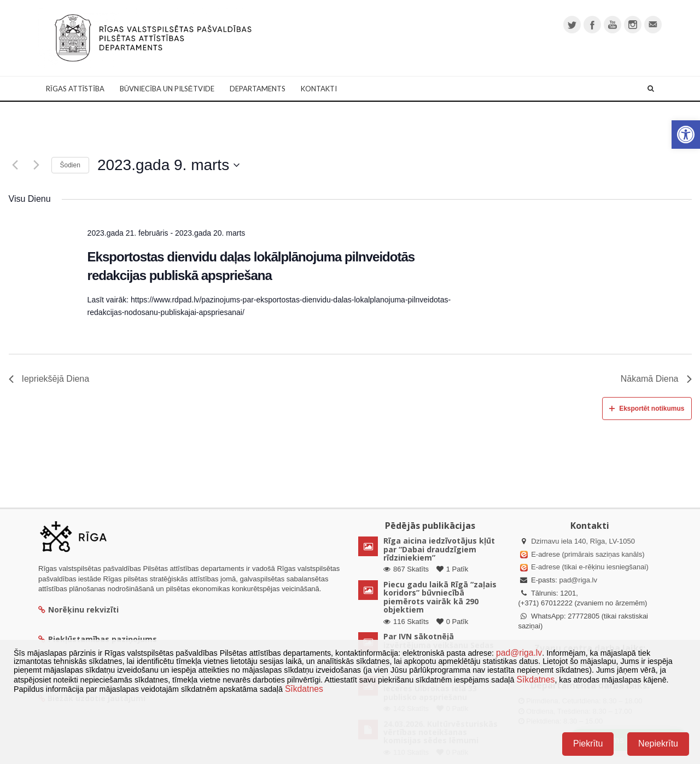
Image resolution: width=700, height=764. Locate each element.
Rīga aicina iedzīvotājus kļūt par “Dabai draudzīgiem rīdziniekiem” (439, 549)
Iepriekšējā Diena (49, 379)
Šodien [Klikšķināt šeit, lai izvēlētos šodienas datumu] (70, 165)
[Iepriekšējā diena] (15, 165)
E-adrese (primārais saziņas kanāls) (588, 554)
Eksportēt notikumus (647, 409)
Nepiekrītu (658, 743)
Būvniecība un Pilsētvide (167, 89)
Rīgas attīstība (75, 89)
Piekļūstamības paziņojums (98, 639)
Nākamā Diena (656, 379)
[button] (686, 135)
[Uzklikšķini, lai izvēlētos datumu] (168, 165)
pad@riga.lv (578, 580)
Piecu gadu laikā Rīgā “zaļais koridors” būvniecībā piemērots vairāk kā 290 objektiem (440, 597)
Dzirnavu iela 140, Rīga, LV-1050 (583, 541)
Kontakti (319, 89)
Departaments (258, 89)
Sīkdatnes (535, 680)
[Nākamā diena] (37, 165)
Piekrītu (588, 743)
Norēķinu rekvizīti (78, 610)
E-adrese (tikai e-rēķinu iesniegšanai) (589, 567)
